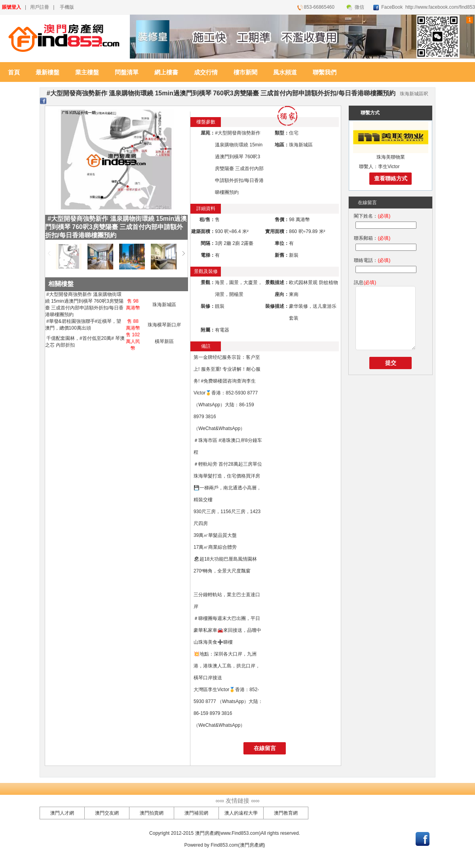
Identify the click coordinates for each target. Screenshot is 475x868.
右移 (184, 253)
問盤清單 (127, 72)
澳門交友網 (107, 813)
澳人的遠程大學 (241, 813)
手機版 (67, 7)
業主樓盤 (87, 72)
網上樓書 (166, 72)
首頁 (14, 72)
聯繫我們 (325, 72)
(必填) (384, 216)
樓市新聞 (245, 72)
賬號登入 (11, 7)
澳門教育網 (286, 813)
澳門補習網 (196, 813)
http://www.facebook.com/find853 (440, 7)
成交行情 (206, 72)
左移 (49, 253)
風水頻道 (285, 72)
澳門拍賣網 (152, 813)
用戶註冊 (40, 7)
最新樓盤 (47, 72)
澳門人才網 (62, 813)
